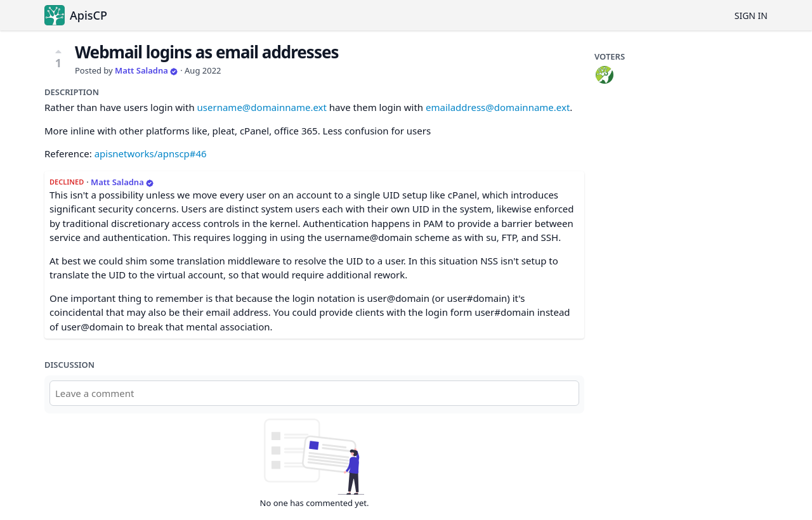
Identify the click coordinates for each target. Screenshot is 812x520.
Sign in (751, 16)
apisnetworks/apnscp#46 (151, 153)
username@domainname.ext (262, 107)
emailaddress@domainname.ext (498, 107)
